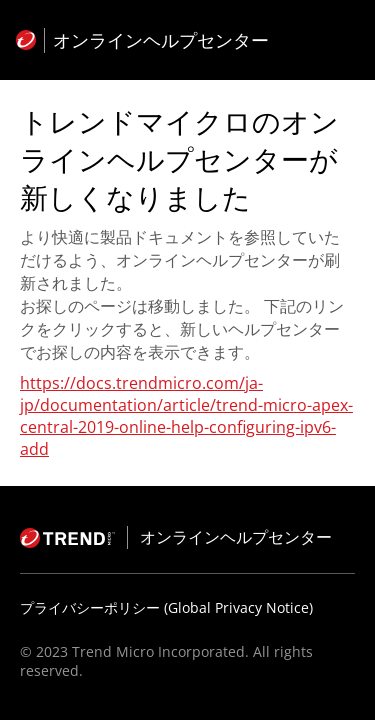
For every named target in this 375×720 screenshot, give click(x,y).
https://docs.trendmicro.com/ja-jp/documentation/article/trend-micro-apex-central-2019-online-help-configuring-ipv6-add (186, 416)
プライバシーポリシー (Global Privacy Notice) (166, 607)
